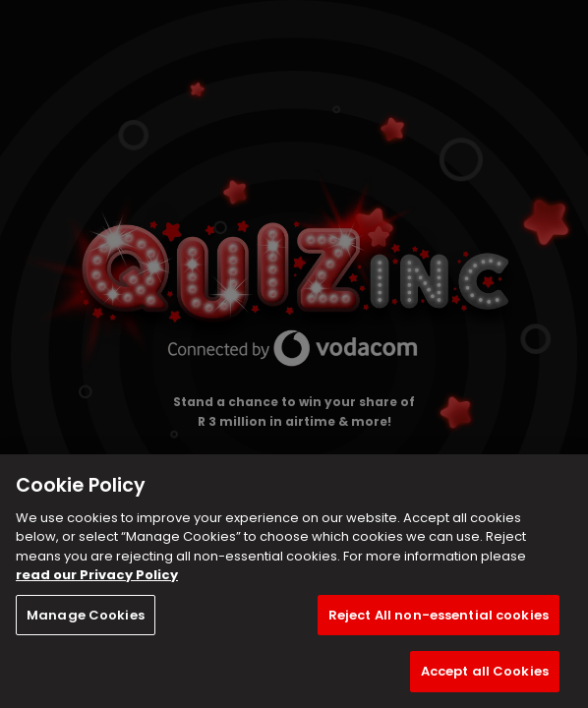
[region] (294, 581)
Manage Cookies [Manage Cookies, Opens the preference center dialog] (86, 615)
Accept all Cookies (485, 671)
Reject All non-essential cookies (439, 615)
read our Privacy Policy (97, 575)
